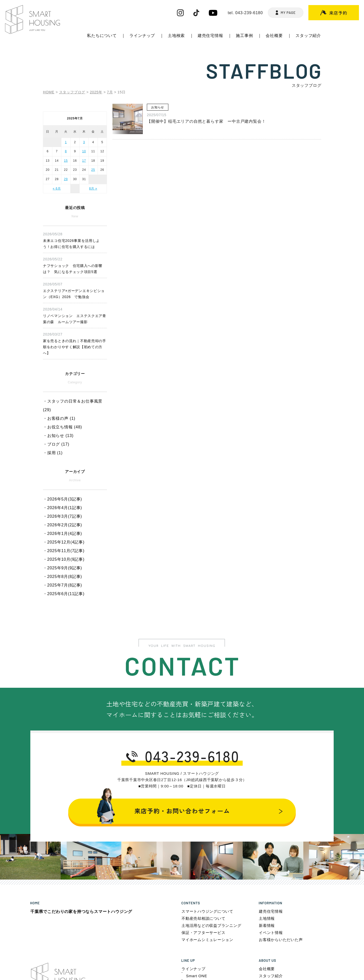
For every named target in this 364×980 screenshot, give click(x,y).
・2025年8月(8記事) (62, 577)
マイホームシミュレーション (207, 940)
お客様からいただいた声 (281, 940)
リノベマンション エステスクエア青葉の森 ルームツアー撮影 (75, 315)
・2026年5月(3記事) (62, 499)
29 (66, 179)
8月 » (93, 189)
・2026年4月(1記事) (62, 508)
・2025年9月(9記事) (62, 568)
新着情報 (267, 925)
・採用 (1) (53, 453)
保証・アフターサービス (203, 933)
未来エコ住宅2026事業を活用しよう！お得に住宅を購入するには (75, 240)
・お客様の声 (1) (59, 418)
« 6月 (57, 189)
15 (66, 161)
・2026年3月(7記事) (62, 516)
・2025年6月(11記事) (64, 594)
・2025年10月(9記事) (64, 559)
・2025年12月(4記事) (64, 542)
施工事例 (244, 36)
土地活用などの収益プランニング (211, 925)
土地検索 (176, 36)
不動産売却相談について (203, 918)
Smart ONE (197, 976)
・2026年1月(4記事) (62, 534)
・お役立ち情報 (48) (63, 427)
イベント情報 (271, 933)
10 (84, 151)
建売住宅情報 (210, 36)
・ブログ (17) (56, 444)
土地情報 (267, 918)
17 (84, 161)
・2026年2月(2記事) (62, 525)
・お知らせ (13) (58, 436)
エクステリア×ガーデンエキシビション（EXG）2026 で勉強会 (75, 290)
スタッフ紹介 (308, 36)
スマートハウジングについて (207, 911)
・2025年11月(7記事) (64, 551)
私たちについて (102, 36)
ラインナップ (142, 36)
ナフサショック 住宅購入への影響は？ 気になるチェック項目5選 (75, 265)
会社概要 (274, 36)
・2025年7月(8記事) (62, 585)
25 (93, 170)
